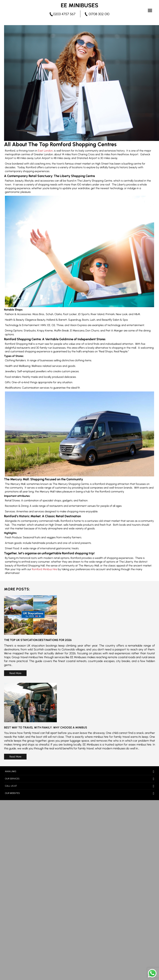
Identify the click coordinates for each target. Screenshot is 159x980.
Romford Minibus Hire (44, 569)
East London (45, 151)
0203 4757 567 (64, 14)
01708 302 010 (99, 14)
